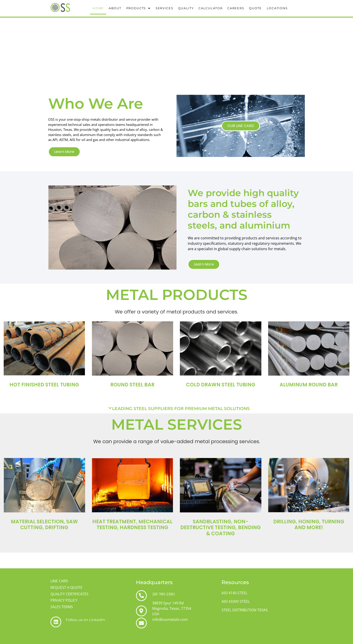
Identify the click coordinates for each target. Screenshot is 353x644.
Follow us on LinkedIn (85, 620)
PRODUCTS (138, 8)
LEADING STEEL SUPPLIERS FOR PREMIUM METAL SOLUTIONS (181, 409)
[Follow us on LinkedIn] (56, 622)
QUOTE (255, 8)
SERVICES (164, 8)
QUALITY (186, 8)
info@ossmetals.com (170, 619)
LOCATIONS (277, 8)
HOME (98, 8)
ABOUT (115, 8)
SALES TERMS (62, 607)
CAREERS (236, 8)
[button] (138, 8)
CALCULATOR (210, 8)
